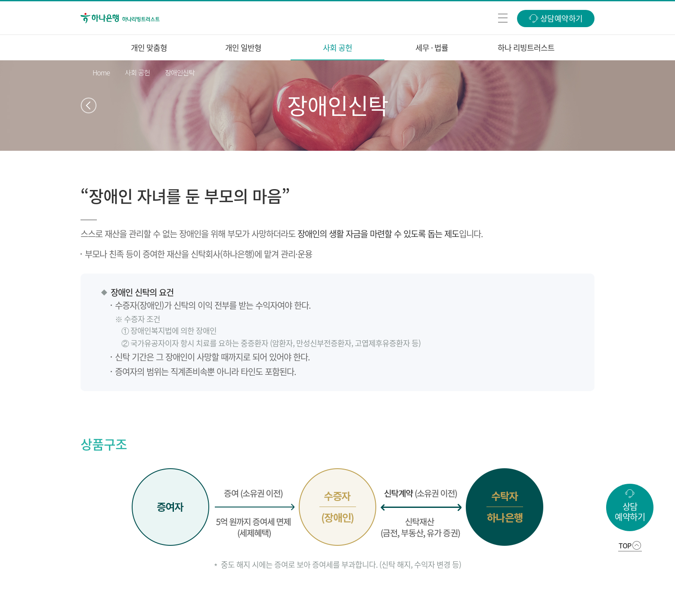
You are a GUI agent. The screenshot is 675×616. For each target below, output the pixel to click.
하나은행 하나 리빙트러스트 (138, 18)
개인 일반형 (243, 48)
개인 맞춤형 (149, 48)
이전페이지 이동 (89, 106)
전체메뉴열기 (503, 18)
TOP (625, 545)
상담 (630, 512)
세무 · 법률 (432, 48)
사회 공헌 (337, 48)
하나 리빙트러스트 (526, 48)
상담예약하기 (562, 18)
